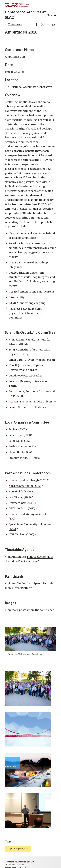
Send (54, 25)
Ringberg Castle (24, 503)
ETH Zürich (21, 492)
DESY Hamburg (23, 509)
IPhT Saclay (21, 497)
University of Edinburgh (29, 480)
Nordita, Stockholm (26, 486)
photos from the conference (36, 610)
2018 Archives (15, 24)
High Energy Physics (18, 849)
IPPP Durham (23, 534)
